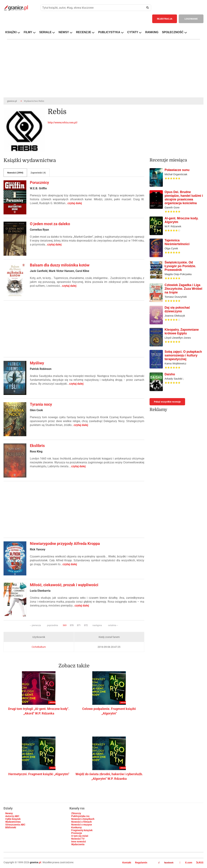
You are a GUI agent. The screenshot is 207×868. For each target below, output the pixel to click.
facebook (166, 863)
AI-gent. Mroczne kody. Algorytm (181, 220)
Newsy (9, 813)
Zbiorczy (76, 813)
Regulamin (141, 863)
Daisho (170, 374)
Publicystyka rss (80, 816)
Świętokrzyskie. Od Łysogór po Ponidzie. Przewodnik (180, 266)
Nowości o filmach (81, 822)
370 (72, 625)
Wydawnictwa (13, 822)
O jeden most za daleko (50, 224)
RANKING (152, 32)
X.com (186, 863)
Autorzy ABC (12, 816)
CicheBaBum (39, 647)
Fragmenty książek (82, 830)
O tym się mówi (80, 836)
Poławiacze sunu (177, 170)
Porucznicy (39, 183)
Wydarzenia (78, 844)
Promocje (77, 833)
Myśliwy (37, 363)
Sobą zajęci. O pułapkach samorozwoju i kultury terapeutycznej (183, 355)
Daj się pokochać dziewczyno (177, 309)
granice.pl (12, 101)
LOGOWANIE (191, 19)
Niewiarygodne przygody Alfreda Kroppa (65, 544)
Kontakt (127, 863)
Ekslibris (37, 446)
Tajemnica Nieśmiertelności (177, 242)
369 (65, 625)
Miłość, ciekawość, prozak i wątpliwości (64, 585)
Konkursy (76, 827)
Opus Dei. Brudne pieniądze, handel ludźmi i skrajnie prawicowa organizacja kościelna (184, 198)
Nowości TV (78, 839)
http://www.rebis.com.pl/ (63, 122)
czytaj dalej (75, 203)
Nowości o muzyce (82, 825)
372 (86, 625)
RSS (200, 863)
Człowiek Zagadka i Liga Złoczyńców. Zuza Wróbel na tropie (183, 289)
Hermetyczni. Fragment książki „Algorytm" (39, 774)
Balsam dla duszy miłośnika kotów (60, 265)
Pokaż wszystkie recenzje (167, 402)
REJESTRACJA (165, 19)
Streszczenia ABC (15, 825)
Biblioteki (11, 827)
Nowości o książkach (83, 819)
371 (79, 625)
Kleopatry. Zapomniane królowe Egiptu (182, 331)
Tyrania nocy (41, 404)
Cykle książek (13, 819)
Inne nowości (79, 842)
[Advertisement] (74, 329)
